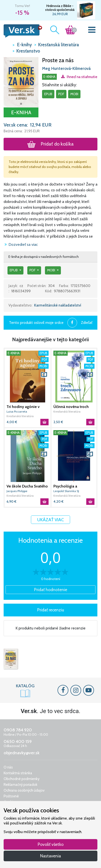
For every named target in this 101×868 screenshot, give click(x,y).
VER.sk (7, 44)
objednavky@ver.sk (22, 753)
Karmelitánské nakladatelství (58, 305)
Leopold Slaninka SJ (66, 491)
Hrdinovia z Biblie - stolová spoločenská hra (60, 8)
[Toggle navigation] (92, 31)
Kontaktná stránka (18, 773)
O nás (8, 767)
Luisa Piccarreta (17, 411)
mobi (74, 94)
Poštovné (11, 796)
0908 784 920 (18, 730)
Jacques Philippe (17, 491)
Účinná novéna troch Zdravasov (71, 407)
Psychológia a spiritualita (65, 486)
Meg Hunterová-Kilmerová (66, 68)
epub (48, 94)
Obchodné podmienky (22, 779)
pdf (61, 94)
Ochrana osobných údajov (24, 790)
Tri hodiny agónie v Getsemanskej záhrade (26, 407)
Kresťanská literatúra (20, 416)
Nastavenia (50, 856)
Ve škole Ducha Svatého (27, 486)
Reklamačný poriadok (21, 785)
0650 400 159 (18, 741)
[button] (21, 82)
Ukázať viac (50, 520)
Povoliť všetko (51, 844)
